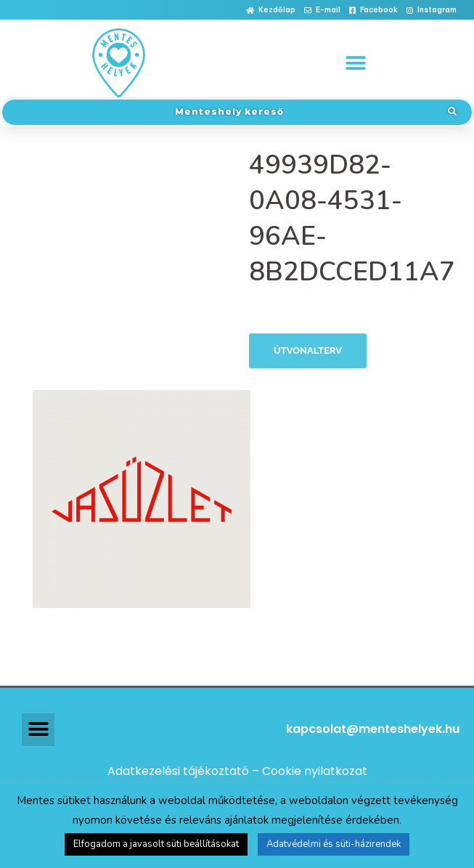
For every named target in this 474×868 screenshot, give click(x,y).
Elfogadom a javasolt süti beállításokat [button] (156, 844)
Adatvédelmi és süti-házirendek (334, 844)
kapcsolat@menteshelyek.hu (373, 729)
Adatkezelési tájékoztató (178, 771)
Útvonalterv (308, 350)
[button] (271, 11)
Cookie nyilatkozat (315, 771)
